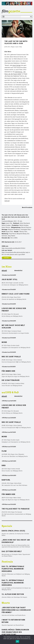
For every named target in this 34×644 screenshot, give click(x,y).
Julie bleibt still (10, 280)
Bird (4, 466)
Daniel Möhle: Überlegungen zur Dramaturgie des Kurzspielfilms (15, 632)
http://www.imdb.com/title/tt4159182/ (14, 248)
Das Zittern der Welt (12, 552)
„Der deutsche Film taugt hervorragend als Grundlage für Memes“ (16, 610)
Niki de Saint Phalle (11, 357)
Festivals (7, 562)
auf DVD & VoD (10, 392)
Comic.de (7, 201)
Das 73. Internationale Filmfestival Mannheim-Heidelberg (13, 569)
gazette (11, 11)
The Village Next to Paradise (16, 509)
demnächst (18, 270)
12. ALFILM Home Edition (13, 594)
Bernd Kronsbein (27, 207)
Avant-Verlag (16, 65)
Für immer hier (8, 371)
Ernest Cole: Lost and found (16, 294)
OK (17, 641)
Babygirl (6, 480)
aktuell (4, 271)
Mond (4, 342)
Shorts (6, 603)
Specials (7, 526)
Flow (4, 451)
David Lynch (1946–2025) (13, 531)
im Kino (7, 267)
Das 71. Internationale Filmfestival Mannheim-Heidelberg (13, 583)
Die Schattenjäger (11, 380)
